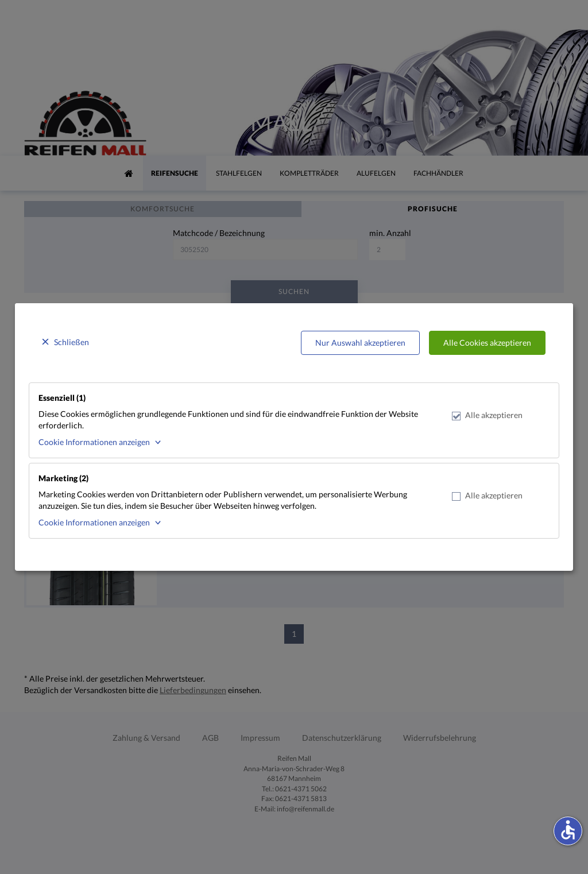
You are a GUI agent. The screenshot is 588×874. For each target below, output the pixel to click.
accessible (568, 830)
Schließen (71, 342)
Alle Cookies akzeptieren (487, 343)
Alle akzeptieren (487, 415)
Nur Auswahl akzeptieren (360, 343)
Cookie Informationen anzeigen (94, 442)
